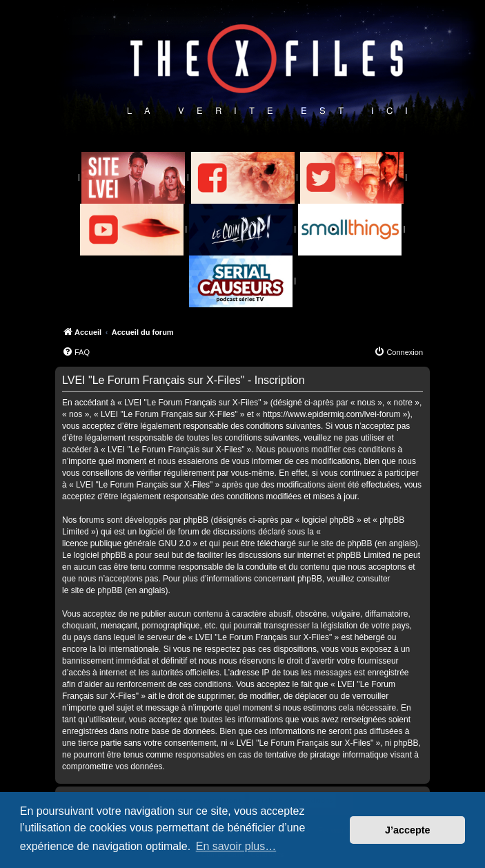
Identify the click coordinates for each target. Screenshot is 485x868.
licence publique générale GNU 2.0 (126, 543)
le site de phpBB (342, 543)
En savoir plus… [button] (236, 846)
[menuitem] (76, 352)
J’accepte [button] (408, 830)
